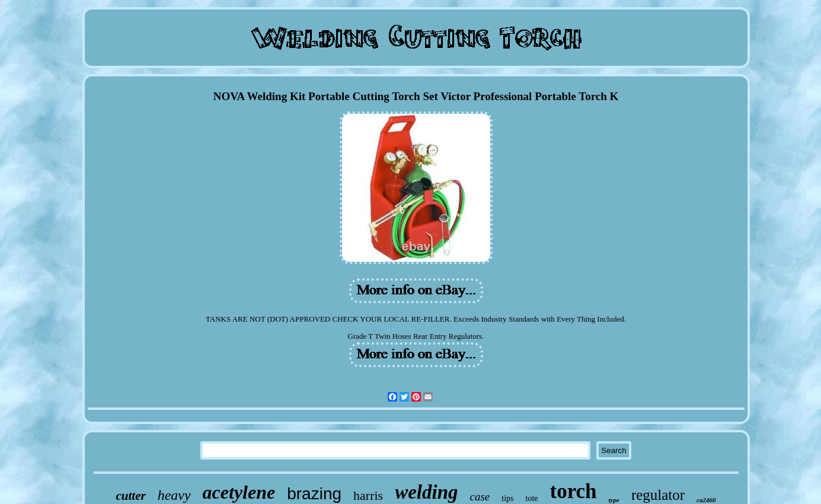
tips (507, 498)
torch (574, 491)
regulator (658, 495)
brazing (314, 494)
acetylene (239, 492)
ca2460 (706, 500)
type (614, 500)
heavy (174, 495)
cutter (130, 496)
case (480, 497)
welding (426, 492)
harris (368, 495)
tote (532, 498)
